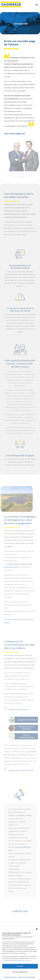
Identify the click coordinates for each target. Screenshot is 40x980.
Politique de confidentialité (26, 977)
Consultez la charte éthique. (18, 709)
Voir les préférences (20, 972)
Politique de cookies (24, 960)
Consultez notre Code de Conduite (21, 770)
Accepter (20, 966)
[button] (37, 929)
